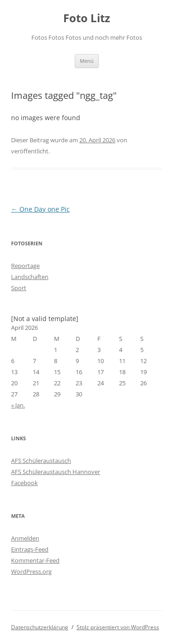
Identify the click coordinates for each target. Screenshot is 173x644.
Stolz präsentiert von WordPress (118, 627)
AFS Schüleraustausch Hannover (56, 472)
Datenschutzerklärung (40, 627)
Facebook (24, 483)
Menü (87, 61)
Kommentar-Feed (35, 560)
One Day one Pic (40, 209)
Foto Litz (87, 18)
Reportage (25, 266)
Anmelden (25, 538)
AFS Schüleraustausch (41, 461)
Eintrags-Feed (30, 549)
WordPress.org (31, 571)
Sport (19, 288)
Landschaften (30, 277)
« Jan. (18, 405)
